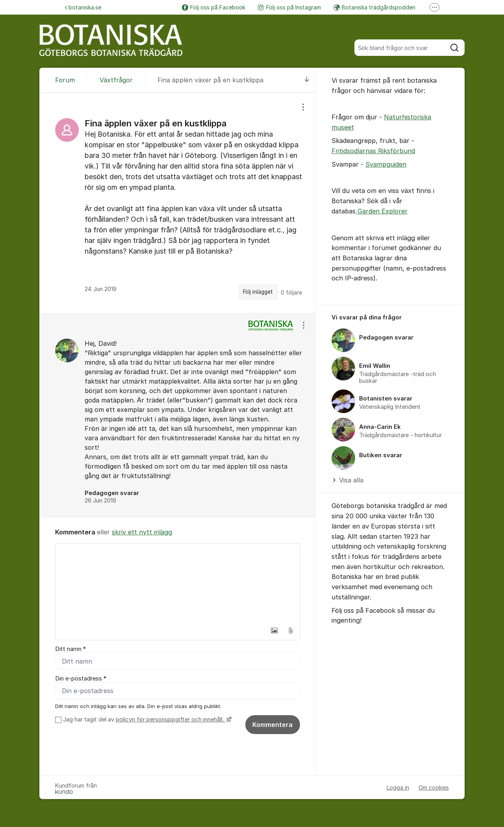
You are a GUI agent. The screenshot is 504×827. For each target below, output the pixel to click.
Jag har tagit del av (146, 720)
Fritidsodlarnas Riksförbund (373, 151)
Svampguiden (386, 164)
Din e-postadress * (81, 679)
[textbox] (178, 583)
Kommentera (272, 725)
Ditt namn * (70, 649)
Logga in (398, 788)
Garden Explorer (382, 211)
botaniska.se (83, 7)
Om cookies (434, 788)
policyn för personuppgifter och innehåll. (171, 720)
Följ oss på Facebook (214, 7)
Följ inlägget (258, 292)
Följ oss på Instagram (289, 7)
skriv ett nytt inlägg (142, 532)
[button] (274, 630)
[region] (178, 203)
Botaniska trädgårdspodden (374, 7)
